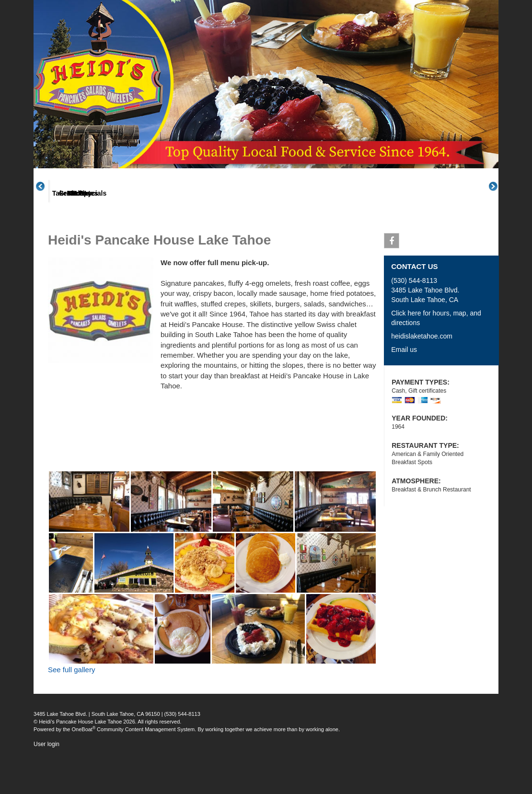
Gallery (305, 229)
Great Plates (191, 229)
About (76, 229)
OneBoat (84, 765)
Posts (361, 229)
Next (498, 204)
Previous (46, 204)
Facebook (392, 279)
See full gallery (71, 706)
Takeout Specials (248, 229)
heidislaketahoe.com (422, 372)
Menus (133, 229)
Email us (404, 385)
